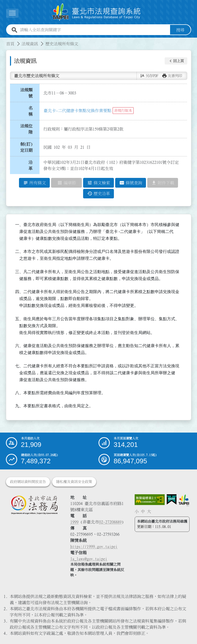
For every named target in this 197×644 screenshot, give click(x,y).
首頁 (10, 44)
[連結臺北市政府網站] (184, 500)
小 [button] (137, 511)
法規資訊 (30, 44)
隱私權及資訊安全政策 (74, 482)
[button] (176, 61)
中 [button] (143, 511)
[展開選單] (12, 13)
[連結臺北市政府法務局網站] (34, 505)
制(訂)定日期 (26, 147)
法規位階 (26, 129)
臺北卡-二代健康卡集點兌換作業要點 (77, 111)
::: (3, 41)
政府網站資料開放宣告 (28, 482)
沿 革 (32, 165)
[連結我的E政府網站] (172, 500)
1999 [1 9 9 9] (74, 522)
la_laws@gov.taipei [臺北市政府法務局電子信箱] (89, 559)
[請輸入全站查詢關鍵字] (94, 30)
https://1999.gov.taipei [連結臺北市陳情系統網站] (94, 546)
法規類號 (26, 93)
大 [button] (149, 511)
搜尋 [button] (180, 30)
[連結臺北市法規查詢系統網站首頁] (96, 12)
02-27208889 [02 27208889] (110, 522)
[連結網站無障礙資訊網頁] (150, 500)
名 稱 (32, 111)
